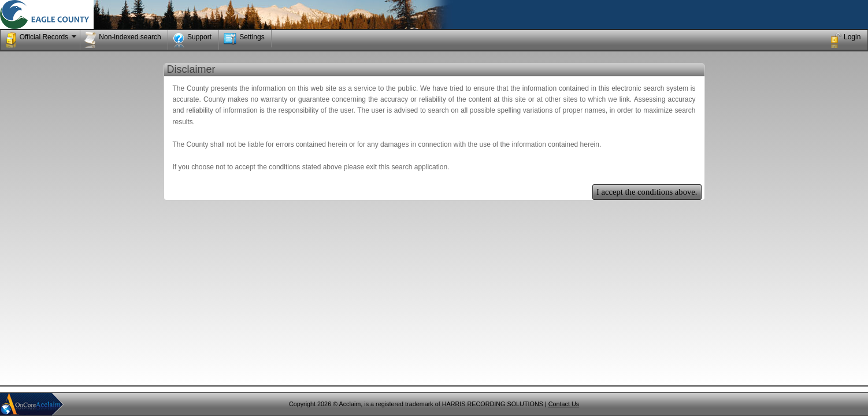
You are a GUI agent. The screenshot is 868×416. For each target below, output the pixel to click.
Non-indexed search (123, 40)
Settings (244, 39)
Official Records (42, 40)
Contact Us (564, 404)
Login (845, 40)
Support (192, 40)
